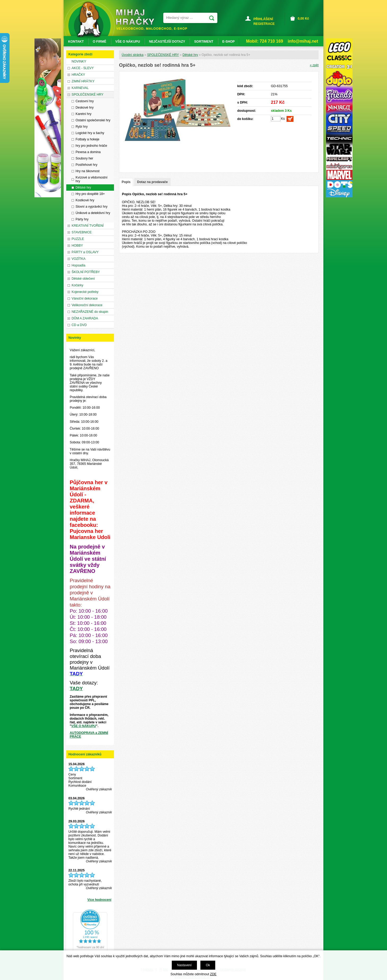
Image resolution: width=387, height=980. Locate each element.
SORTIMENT (204, 42)
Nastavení (184, 965)
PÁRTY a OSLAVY (85, 252)
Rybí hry (82, 127)
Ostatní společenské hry (93, 120)
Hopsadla (78, 265)
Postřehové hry (86, 165)
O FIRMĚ (100, 42)
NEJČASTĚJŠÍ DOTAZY (167, 42)
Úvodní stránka (133, 55)
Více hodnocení (99, 900)
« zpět (314, 65)
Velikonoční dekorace (87, 305)
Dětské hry (190, 55)
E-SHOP (229, 42)
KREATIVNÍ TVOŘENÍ (88, 226)
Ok (208, 965)
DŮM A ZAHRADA (85, 318)
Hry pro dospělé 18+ (90, 194)
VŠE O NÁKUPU (84, 726)
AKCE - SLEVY (83, 68)
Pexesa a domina (88, 152)
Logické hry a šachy (90, 133)
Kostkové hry (85, 200)
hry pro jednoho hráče (91, 146)
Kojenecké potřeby (85, 292)
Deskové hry (85, 108)
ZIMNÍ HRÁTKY (83, 81)
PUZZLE (78, 239)
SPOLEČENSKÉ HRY (163, 55)
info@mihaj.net (303, 41)
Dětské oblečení (83, 279)
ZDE (213, 974)
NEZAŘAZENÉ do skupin (90, 312)
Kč (303, 19)
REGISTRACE (264, 24)
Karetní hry (83, 114)
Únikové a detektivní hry (93, 213)
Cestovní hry (85, 101)
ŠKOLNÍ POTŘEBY (86, 272)
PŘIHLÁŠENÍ (263, 19)
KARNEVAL (80, 88)
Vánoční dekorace (85, 299)
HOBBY (77, 246)
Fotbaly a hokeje (87, 139)
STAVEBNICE (82, 232)
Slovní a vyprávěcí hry (91, 207)
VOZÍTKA (78, 259)
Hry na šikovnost (87, 171)
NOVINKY (79, 61)
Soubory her (84, 158)
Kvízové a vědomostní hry (91, 179)
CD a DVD (79, 325)
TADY (76, 689)
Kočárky (77, 285)
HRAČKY (78, 75)
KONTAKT (76, 42)
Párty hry (82, 219)
